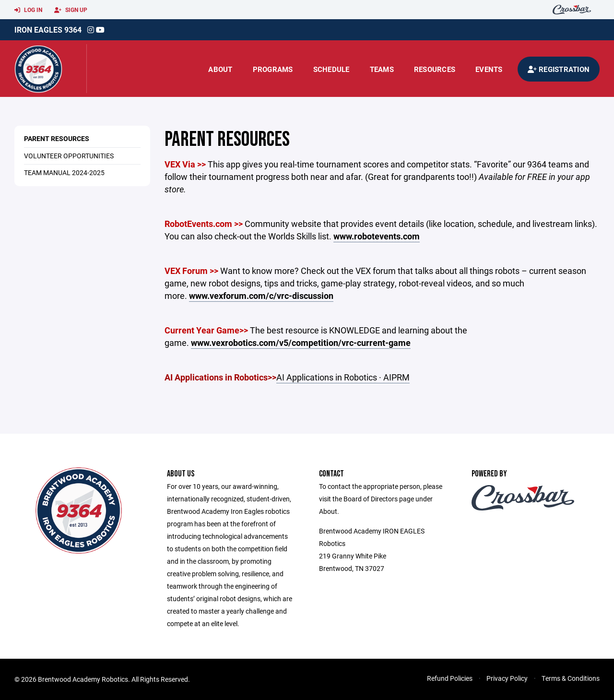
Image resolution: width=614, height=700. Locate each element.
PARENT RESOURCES (57, 138)
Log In (28, 10)
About (220, 69)
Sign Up (71, 10)
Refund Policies (450, 678)
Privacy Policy (507, 678)
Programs (273, 69)
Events (489, 69)
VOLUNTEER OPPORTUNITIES (69, 156)
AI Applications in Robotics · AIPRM (343, 377)
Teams (382, 69)
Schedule (331, 69)
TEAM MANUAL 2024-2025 (64, 172)
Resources (435, 69)
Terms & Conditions (571, 678)
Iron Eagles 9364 (48, 30)
